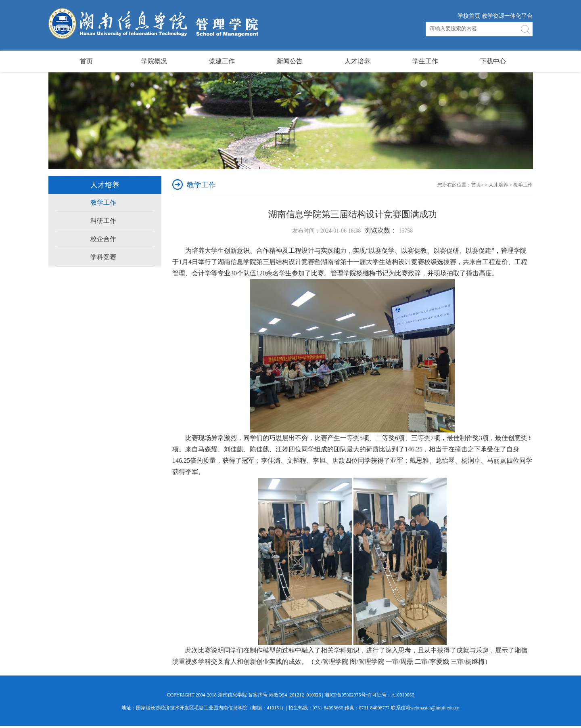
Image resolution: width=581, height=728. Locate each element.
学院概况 (154, 61)
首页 (86, 61)
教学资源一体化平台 (507, 16)
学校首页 (469, 16)
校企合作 (103, 239)
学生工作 (425, 61)
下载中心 (493, 61)
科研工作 (103, 221)
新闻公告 (290, 61)
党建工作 (222, 61)
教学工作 (103, 202)
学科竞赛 (103, 257)
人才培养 (357, 61)
